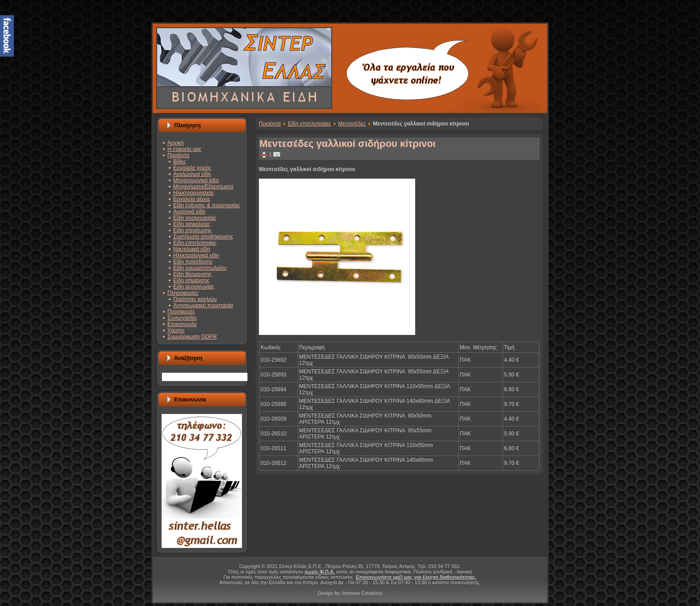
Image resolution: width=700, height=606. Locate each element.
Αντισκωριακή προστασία (203, 305)
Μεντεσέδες (352, 124)
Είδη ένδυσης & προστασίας (207, 205)
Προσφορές (181, 312)
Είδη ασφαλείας (192, 224)
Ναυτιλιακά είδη (192, 249)
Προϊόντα (178, 155)
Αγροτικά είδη (189, 212)
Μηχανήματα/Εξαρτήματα (203, 187)
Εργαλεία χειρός (192, 168)
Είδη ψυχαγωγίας (194, 287)
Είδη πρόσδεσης (193, 262)
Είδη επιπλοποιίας (195, 243)
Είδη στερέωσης (192, 230)
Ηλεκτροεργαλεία (193, 193)
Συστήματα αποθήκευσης (203, 237)
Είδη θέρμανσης (192, 274)
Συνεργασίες (182, 318)
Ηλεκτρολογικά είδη (196, 255)
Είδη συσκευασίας (195, 218)
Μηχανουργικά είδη (196, 180)
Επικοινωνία (182, 324)
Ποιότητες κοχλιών (195, 299)
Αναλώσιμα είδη (192, 174)
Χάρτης (176, 330)
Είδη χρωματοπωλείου (200, 268)
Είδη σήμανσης (191, 280)
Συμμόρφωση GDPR (192, 337)
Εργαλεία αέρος (192, 199)
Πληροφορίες (183, 293)
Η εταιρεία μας (184, 149)
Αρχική (175, 143)
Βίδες (179, 162)
